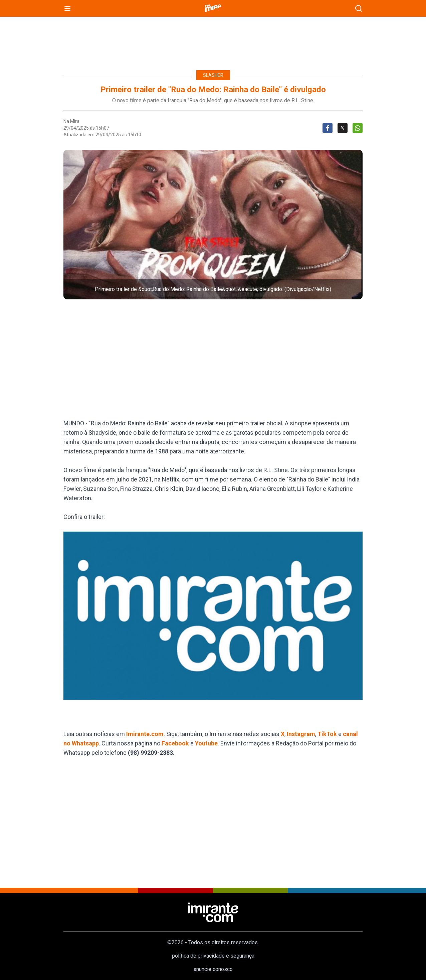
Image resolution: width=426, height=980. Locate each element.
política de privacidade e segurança (213, 956)
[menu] (67, 8)
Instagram (301, 734)
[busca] (359, 8)
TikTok (327, 734)
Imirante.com (145, 734)
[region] (213, 40)
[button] (213, 225)
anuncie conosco (213, 969)
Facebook (175, 743)
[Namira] (213, 8)
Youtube (206, 743)
